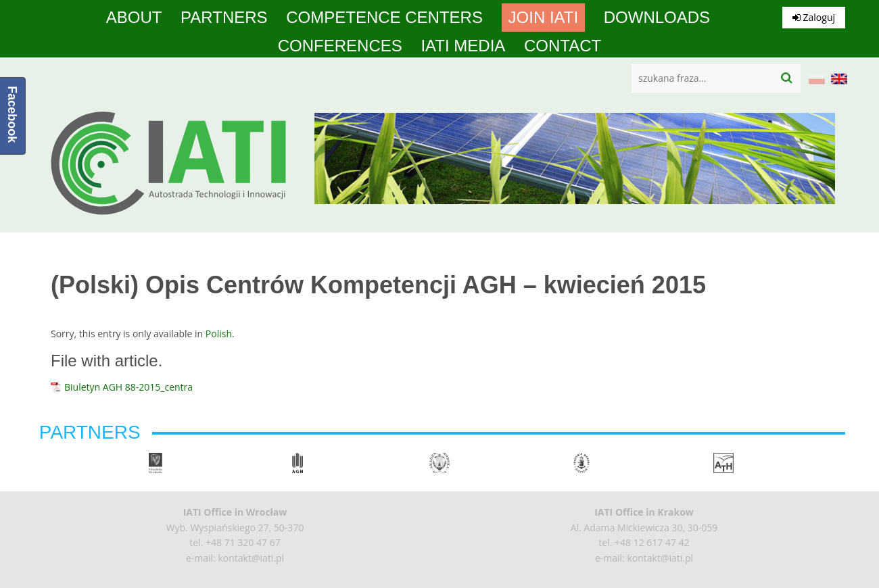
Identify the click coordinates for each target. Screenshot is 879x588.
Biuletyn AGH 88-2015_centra (128, 387)
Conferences (340, 46)
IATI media (463, 46)
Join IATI (544, 18)
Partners (224, 18)
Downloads (657, 18)
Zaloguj (814, 17)
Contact (563, 46)
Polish (219, 334)
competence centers (384, 18)
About (134, 18)
